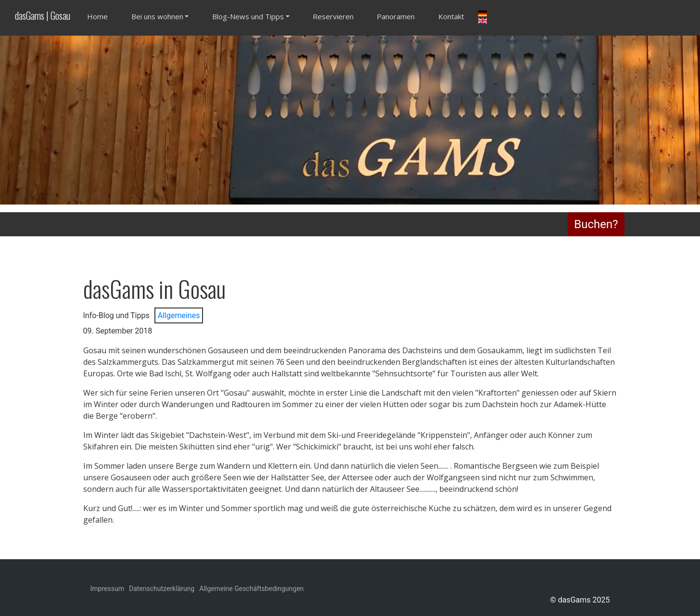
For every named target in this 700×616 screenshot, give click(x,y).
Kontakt (451, 16)
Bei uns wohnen (157, 16)
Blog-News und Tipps (248, 16)
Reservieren (333, 16)
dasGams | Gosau (43, 15)
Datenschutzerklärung (162, 589)
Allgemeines (179, 315)
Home (97, 16)
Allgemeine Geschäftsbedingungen (251, 589)
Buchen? (596, 224)
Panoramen (396, 16)
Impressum (107, 589)
